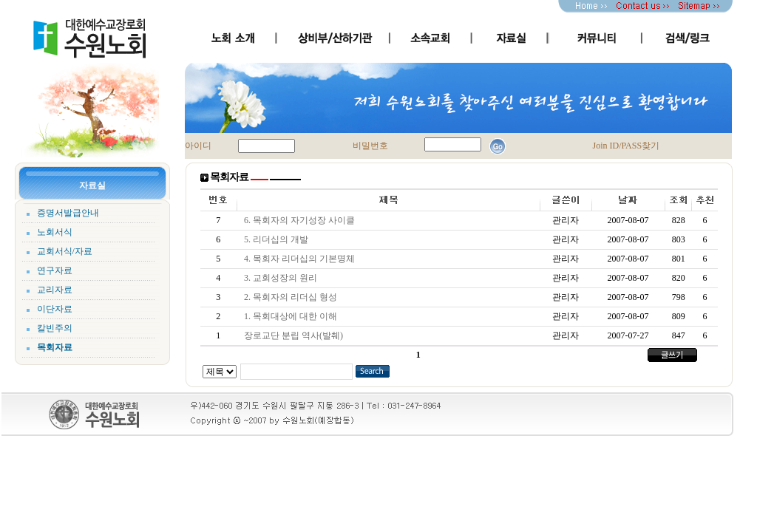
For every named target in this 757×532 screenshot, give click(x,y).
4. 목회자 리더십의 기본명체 (302, 259)
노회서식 (55, 232)
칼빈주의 (55, 328)
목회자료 (55, 347)
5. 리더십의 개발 (278, 239)
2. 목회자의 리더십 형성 (293, 297)
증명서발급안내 (68, 213)
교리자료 (55, 290)
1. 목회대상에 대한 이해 (293, 316)
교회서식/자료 (65, 251)
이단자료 (55, 309)
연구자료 (55, 270)
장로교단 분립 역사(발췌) (296, 335)
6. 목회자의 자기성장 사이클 (302, 220)
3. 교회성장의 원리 (283, 278)
